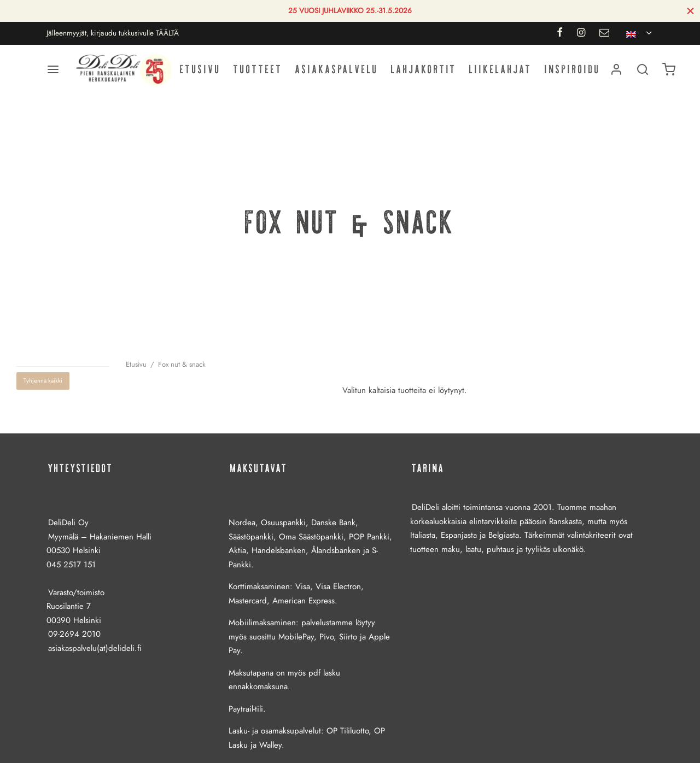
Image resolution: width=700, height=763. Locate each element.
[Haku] (643, 69)
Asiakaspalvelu (337, 69)
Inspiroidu (573, 69)
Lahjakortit (424, 69)
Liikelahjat (501, 69)
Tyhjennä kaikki (43, 380)
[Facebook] (559, 33)
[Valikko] (53, 69)
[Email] (604, 33)
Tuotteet (258, 69)
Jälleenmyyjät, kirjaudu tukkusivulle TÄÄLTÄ (113, 33)
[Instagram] (581, 33)
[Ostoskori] (669, 69)
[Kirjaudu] (616, 69)
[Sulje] (690, 11)
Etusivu (200, 69)
